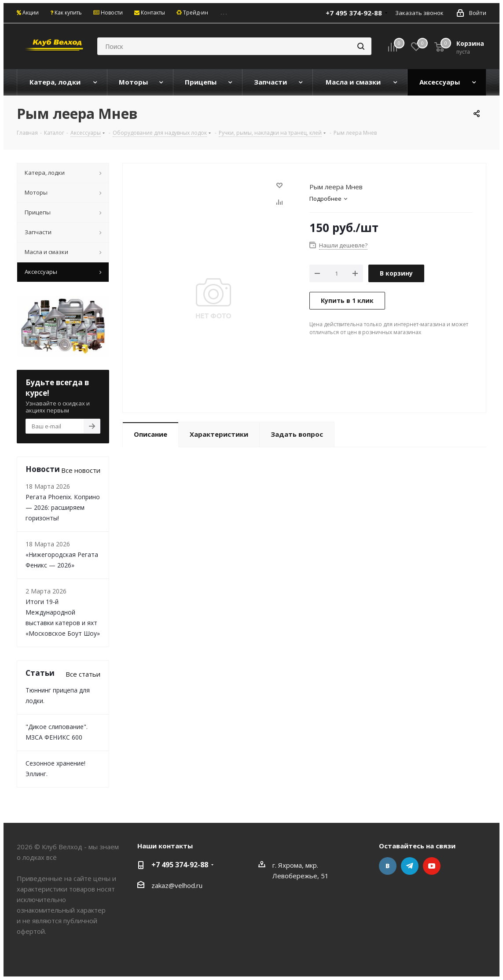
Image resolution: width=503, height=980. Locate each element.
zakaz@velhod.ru (177, 885)
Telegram (410, 866)
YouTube (432, 866)
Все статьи (83, 674)
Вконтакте (388, 866)
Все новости (81, 470)
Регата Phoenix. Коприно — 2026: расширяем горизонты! (63, 507)
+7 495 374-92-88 (354, 13)
